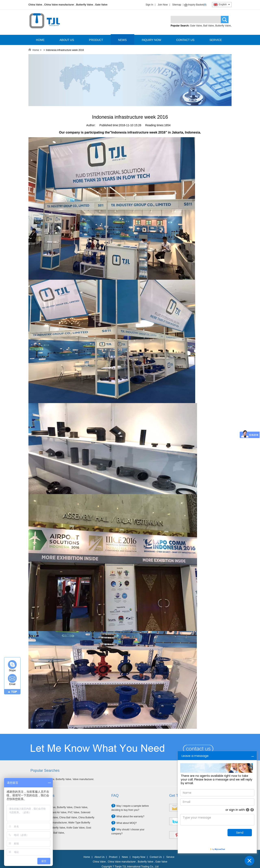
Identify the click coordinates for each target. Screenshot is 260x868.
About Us (99, 857)
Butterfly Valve (85, 5)
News (125, 857)
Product (113, 857)
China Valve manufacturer (59, 5)
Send (240, 833)
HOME (40, 40)
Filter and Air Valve (56, 812)
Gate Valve (101, 5)
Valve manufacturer (83, 779)
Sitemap (177, 5)
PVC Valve (74, 812)
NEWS (122, 40)
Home (36, 50)
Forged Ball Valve (54, 833)
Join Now (163, 5)
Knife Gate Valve (75, 828)
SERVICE (216, 40)
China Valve (35, 5)
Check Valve (80, 807)
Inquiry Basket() (197, 5)
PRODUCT (96, 40)
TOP (14, 692)
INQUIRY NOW (152, 40)
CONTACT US (185, 40)
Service (170, 857)
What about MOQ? (127, 823)
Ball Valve (209, 26)
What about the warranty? (130, 816)
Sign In (149, 5)
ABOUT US (67, 40)
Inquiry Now (139, 857)
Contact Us (156, 857)
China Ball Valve (68, 818)
